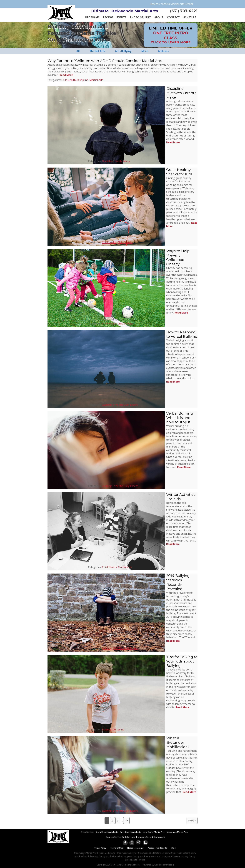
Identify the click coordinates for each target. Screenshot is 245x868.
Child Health (69, 80)
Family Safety (122, 161)
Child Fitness (109, 567)
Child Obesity (125, 242)
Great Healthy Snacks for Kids (179, 172)
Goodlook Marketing (164, 865)
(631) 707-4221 (184, 11)
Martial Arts (96, 80)
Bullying (107, 405)
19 (126, 821)
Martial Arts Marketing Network (125, 865)
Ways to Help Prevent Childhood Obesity (178, 257)
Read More (66, 75)
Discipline (82, 80)
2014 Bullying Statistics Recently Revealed (178, 582)
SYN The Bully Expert (125, 405)
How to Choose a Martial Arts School (171, 4)
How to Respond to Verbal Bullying (182, 334)
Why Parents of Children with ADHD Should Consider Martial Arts (105, 61)
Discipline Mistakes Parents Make (181, 93)
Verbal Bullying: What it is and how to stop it (180, 418)
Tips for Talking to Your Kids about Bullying (182, 661)
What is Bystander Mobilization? (178, 742)
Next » (192, 821)
